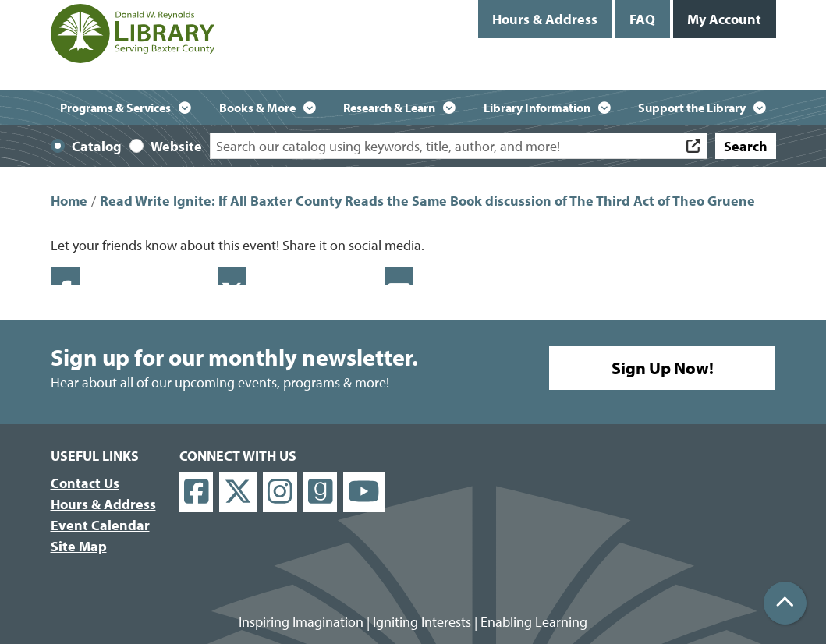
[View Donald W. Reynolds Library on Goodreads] (321, 492)
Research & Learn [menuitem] (389, 108)
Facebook (65, 276)
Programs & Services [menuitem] (115, 108)
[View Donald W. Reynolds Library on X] (238, 492)
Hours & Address (545, 19)
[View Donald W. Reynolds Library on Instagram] (280, 492)
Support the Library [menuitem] (692, 108)
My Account (724, 19)
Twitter (232, 276)
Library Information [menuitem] (537, 108)
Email (399, 276)
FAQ (642, 19)
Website (176, 146)
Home (69, 201)
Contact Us (85, 483)
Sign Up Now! (663, 368)
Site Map (79, 546)
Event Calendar (100, 525)
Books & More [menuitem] (257, 108)
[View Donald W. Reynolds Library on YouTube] (364, 492)
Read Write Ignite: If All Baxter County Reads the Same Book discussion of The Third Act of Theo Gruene (427, 201)
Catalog (97, 146)
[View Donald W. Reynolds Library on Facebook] (197, 492)
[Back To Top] (785, 603)
